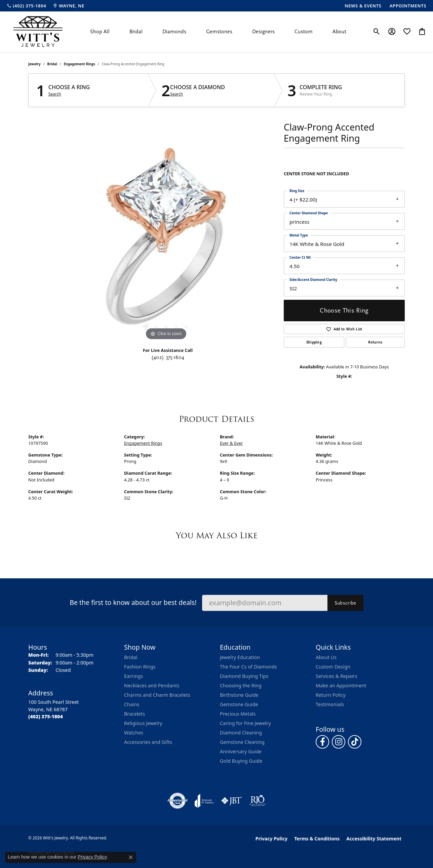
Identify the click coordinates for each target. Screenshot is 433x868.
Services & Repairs (336, 676)
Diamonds (174, 32)
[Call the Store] (46, 716)
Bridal (136, 32)
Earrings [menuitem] (133, 676)
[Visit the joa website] (204, 801)
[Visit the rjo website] (258, 801)
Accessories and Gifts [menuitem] (148, 742)
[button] (377, 32)
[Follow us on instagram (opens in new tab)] (339, 742)
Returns (375, 342)
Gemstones (219, 32)
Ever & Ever (231, 443)
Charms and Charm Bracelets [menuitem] (157, 695)
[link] (26, 6)
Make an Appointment (341, 685)
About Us (326, 657)
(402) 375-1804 (168, 357)
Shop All (100, 32)
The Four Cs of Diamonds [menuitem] (248, 667)
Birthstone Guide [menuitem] (239, 695)
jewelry (34, 64)
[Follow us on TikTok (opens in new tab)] (355, 742)
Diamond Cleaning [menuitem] (241, 733)
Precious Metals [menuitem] (238, 714)
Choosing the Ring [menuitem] (241, 685)
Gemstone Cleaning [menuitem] (242, 742)
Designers (263, 32)
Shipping (314, 342)
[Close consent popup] (131, 857)
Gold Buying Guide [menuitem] (241, 761)
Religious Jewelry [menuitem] (143, 723)
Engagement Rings (80, 64)
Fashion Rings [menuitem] (140, 667)
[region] (166, 241)
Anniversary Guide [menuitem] (241, 751)
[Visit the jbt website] (232, 801)
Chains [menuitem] (132, 704)
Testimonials (330, 704)
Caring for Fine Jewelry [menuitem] (245, 723)
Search (55, 94)
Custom (304, 32)
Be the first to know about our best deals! (133, 602)
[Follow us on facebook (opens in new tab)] (322, 742)
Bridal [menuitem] (131, 657)
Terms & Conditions (317, 839)
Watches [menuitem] (134, 733)
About (339, 32)
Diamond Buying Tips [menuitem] (244, 676)
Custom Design (333, 667)
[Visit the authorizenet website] (178, 801)
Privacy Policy (271, 839)
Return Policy (331, 695)
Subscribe (345, 603)
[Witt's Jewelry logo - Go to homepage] (38, 31)
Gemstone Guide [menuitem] (239, 704)
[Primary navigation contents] (218, 31)
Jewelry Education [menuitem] (240, 657)
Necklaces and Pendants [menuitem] (152, 685)
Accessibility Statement (374, 839)
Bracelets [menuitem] (134, 714)
